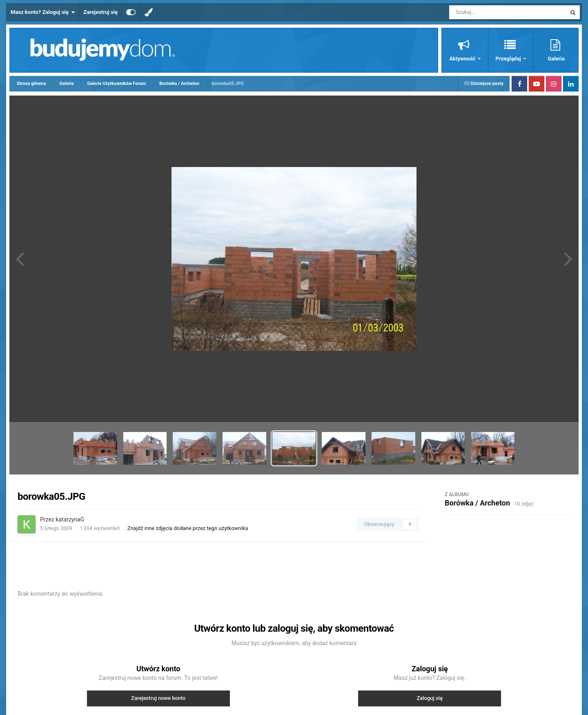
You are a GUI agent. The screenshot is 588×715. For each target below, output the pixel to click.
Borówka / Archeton (477, 503)
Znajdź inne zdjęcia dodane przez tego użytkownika (188, 528)
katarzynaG (70, 519)
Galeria (556, 59)
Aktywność (463, 59)
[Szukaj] (489, 12)
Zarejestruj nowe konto (158, 698)
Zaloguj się (430, 698)
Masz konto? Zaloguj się (43, 12)
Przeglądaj (509, 59)
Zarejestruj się (100, 12)
